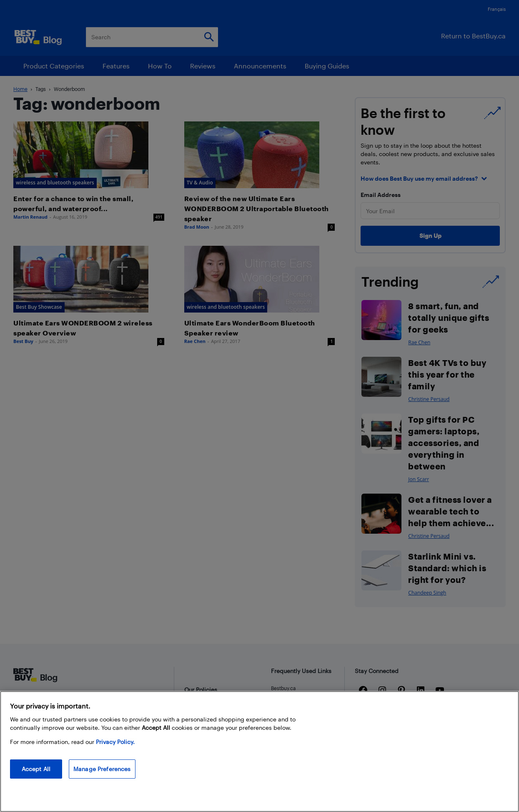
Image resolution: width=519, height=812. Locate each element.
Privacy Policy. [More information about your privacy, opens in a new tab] (115, 742)
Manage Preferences (102, 769)
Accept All (36, 769)
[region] (259, 751)
